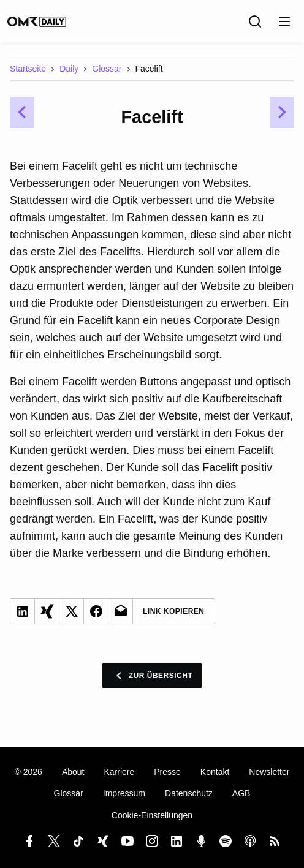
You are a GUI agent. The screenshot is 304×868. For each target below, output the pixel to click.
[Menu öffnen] (284, 21)
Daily (69, 69)
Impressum (124, 793)
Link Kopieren (174, 611)
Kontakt (215, 772)
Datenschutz (189, 793)
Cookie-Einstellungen (152, 815)
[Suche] (255, 21)
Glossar (107, 69)
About (73, 772)
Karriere (119, 772)
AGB (241, 793)
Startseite (28, 69)
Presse (167, 772)
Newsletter (269, 772)
